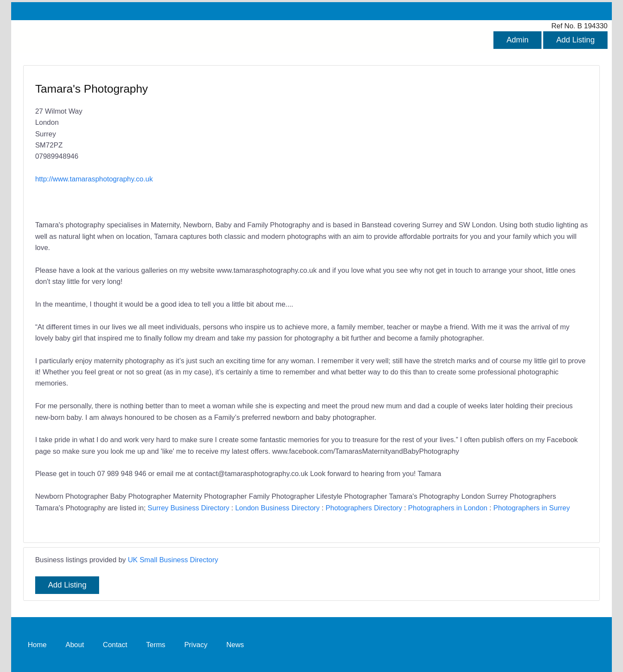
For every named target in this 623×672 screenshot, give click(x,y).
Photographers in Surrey (532, 508)
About (75, 645)
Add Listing (575, 40)
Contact (115, 645)
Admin (517, 40)
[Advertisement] (445, 144)
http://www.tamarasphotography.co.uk (94, 179)
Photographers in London (448, 508)
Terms (156, 645)
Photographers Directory (364, 508)
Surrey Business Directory (188, 508)
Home (37, 645)
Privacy (196, 645)
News (235, 645)
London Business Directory (277, 508)
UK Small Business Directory (173, 560)
